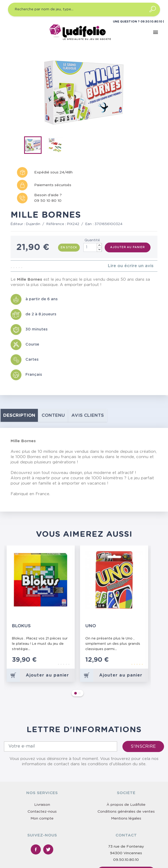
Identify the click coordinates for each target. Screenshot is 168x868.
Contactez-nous (42, 764)
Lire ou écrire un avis (131, 266)
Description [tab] (19, 415)
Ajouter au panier (127, 247)
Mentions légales (126, 771)
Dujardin (33, 224)
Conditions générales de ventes (126, 764)
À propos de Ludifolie (126, 757)
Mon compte (42, 771)
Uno (91, 626)
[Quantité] (93, 247)
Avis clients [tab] (88, 415)
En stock (69, 248)
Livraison (42, 757)
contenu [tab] (53, 415)
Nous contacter (126, 825)
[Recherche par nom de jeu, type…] (84, 10)
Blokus (21, 626)
